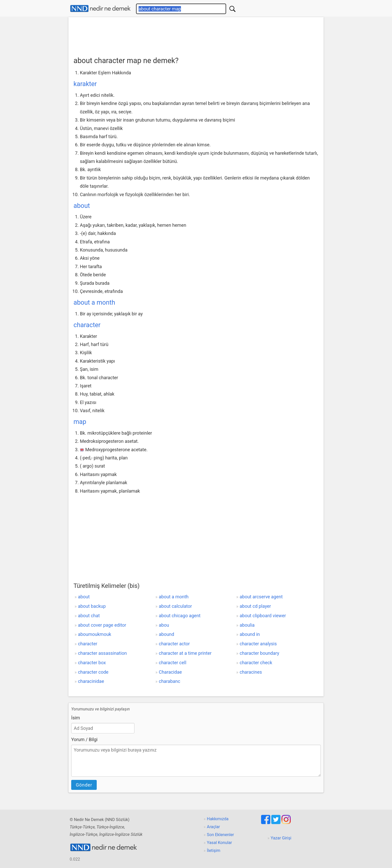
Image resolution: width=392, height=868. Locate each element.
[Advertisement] (196, 35)
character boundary (259, 653)
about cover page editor (102, 625)
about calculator (175, 606)
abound (166, 634)
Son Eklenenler (220, 835)
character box (92, 663)
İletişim (214, 851)
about (82, 206)
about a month (94, 302)
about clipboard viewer (263, 616)
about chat (89, 616)
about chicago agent (180, 616)
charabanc (169, 681)
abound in (250, 634)
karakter (85, 84)
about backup (92, 606)
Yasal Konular (219, 843)
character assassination (102, 653)
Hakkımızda (218, 819)
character (87, 325)
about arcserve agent (261, 597)
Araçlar (213, 827)
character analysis (258, 644)
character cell (173, 663)
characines (251, 672)
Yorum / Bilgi (84, 739)
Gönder (84, 785)
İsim (76, 718)
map (80, 422)
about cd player (255, 606)
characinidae (91, 681)
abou (164, 625)
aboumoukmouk (94, 634)
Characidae (170, 672)
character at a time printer (185, 653)
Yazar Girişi (281, 838)
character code (93, 672)
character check (256, 663)
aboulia (247, 625)
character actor (174, 644)
